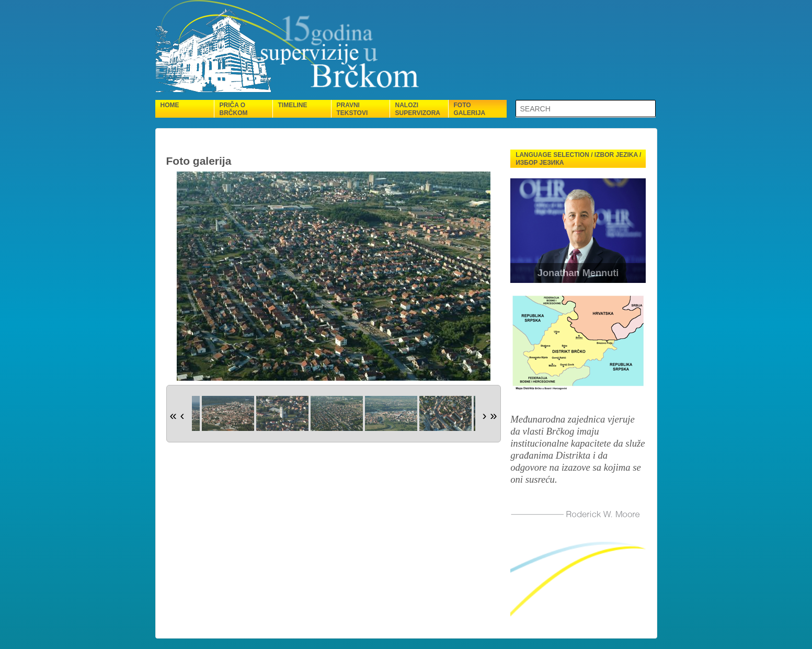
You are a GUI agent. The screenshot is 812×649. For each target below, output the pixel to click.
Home (170, 105)
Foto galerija (470, 109)
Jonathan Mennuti (578, 273)
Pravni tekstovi (352, 109)
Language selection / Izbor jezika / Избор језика (578, 159)
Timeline (293, 105)
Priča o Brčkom (234, 109)
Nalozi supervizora (418, 109)
